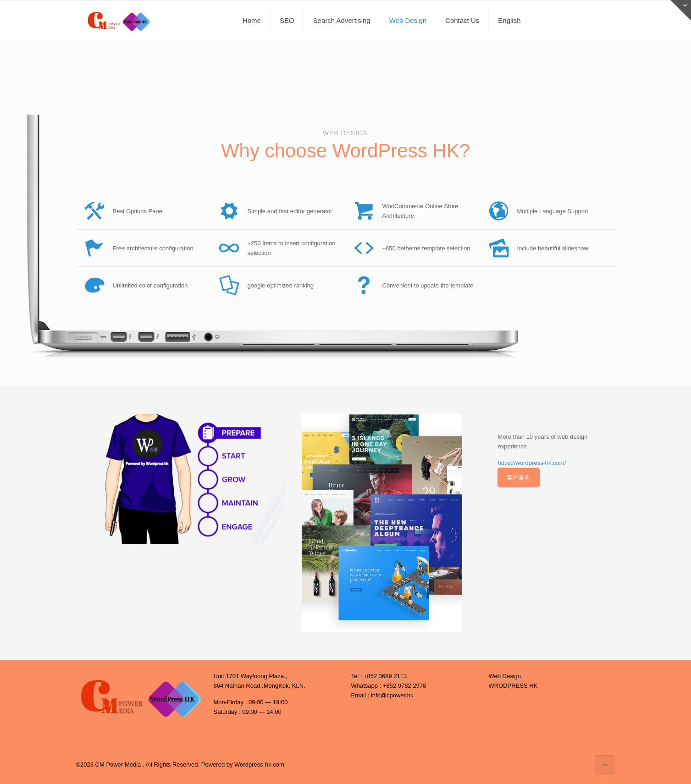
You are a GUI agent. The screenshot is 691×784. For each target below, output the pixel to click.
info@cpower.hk (392, 695)
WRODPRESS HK (513, 686)
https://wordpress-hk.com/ (532, 463)
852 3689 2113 (387, 676)
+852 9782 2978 (404, 686)
